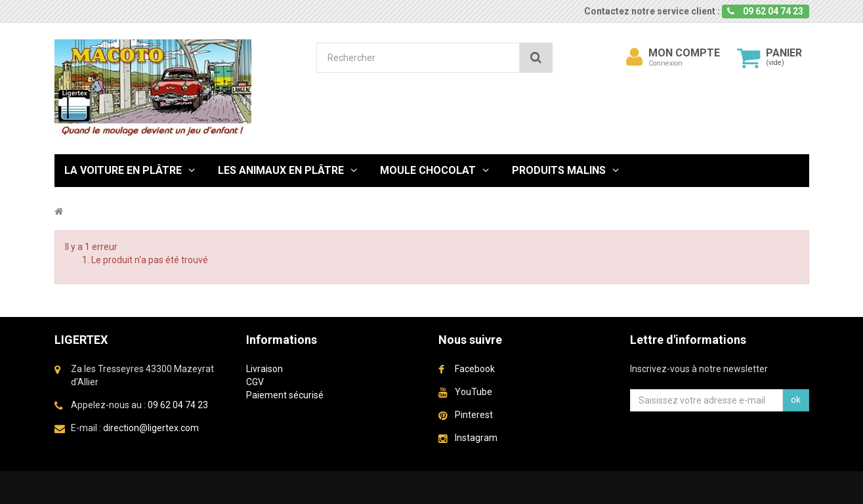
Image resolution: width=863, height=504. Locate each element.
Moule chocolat (428, 170)
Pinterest (474, 415)
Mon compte (684, 53)
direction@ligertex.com (151, 428)
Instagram (476, 438)
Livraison (264, 369)
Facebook (475, 369)
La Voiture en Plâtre (123, 170)
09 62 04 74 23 (178, 405)
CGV (255, 382)
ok (796, 400)
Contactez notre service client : (652, 11)
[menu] (634, 57)
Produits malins (559, 170)
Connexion (665, 63)
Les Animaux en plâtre (281, 170)
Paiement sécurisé (285, 395)
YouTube (474, 392)
